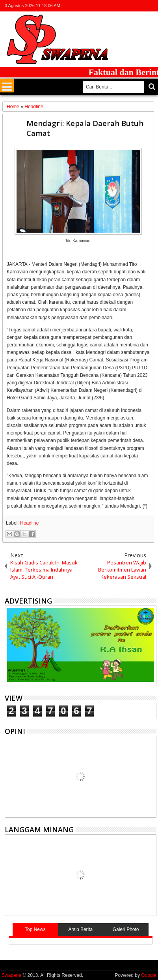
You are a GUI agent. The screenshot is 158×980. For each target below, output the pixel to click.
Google (149, 975)
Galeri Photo (126, 929)
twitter (110, 6)
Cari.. (151, 87)
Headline (29, 523)
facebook (121, 6)
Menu (7, 86)
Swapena (11, 975)
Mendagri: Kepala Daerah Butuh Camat (85, 128)
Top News (35, 929)
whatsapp (151, 6)
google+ (131, 6)
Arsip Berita (80, 929)
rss (141, 6)
